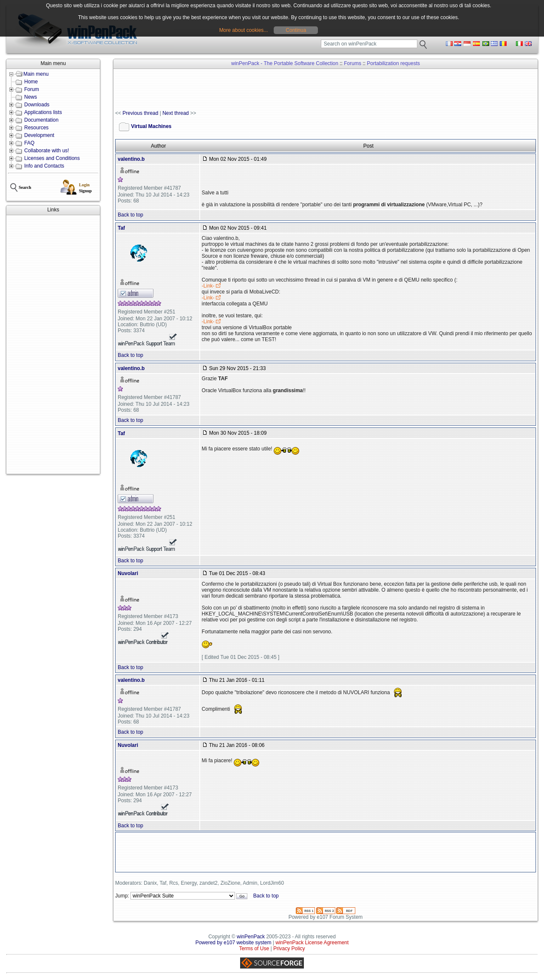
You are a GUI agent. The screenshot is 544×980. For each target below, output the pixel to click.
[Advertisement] (53, 345)
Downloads (37, 105)
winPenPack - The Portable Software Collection (285, 63)
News (31, 97)
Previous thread (140, 113)
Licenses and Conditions (52, 158)
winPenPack (251, 937)
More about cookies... (244, 30)
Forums (353, 63)
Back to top (130, 215)
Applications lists (43, 112)
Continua (296, 30)
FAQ (29, 143)
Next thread (176, 113)
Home (31, 82)
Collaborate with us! (47, 151)
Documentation (41, 120)
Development (39, 135)
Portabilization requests (393, 63)
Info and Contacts (44, 166)
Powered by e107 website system (234, 943)
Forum (32, 89)
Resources (36, 128)
